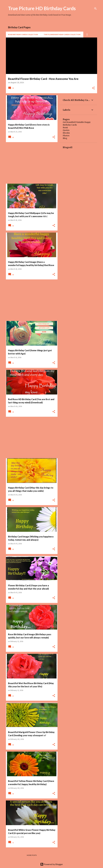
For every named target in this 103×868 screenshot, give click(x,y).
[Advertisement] (31, 163)
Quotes (66, 130)
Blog (65, 138)
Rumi (65, 128)
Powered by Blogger (52, 864)
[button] (93, 88)
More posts (32, 855)
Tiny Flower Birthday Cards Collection (62, 34)
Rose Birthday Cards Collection (23, 34)
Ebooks (66, 133)
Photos (66, 136)
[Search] (95, 9)
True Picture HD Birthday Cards (42, 8)
